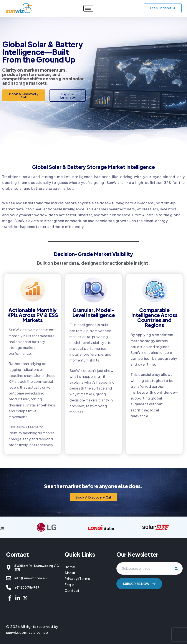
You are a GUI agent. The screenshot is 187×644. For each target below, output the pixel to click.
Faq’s (69, 585)
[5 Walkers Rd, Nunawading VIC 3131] (9, 567)
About (70, 573)
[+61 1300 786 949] (9, 587)
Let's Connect (163, 8)
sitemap (41, 632)
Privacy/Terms (77, 579)
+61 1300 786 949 (27, 587)
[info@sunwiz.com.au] (9, 578)
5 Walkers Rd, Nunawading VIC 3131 (37, 567)
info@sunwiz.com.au (30, 578)
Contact (72, 590)
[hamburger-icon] (88, 8)
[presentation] (149, 602)
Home (70, 567)
